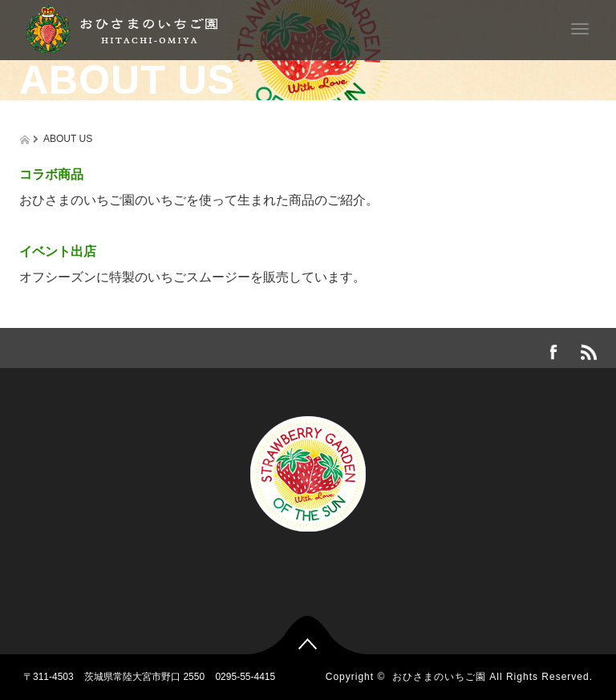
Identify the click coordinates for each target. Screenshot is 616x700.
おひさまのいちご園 (439, 677)
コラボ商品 (51, 174)
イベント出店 (58, 251)
